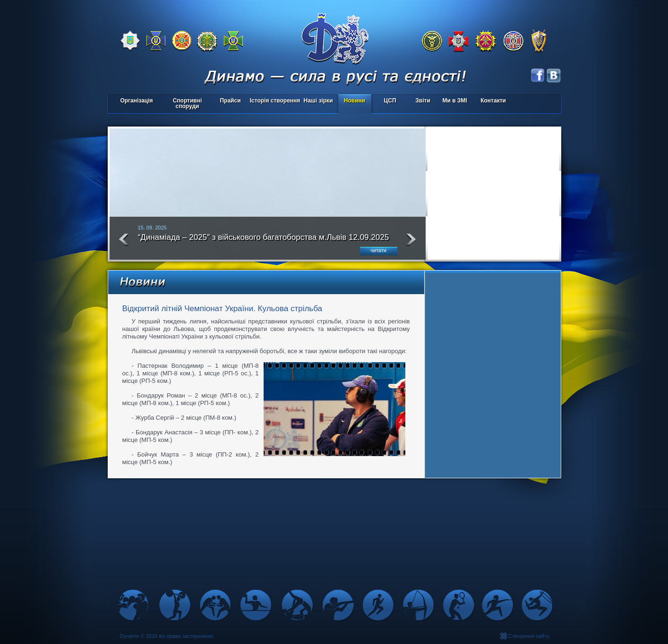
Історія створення (275, 101)
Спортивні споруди (188, 103)
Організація (136, 101)
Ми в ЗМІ (454, 101)
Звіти (423, 101)
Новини (355, 101)
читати (378, 250)
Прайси (230, 101)
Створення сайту (529, 636)
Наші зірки (317, 101)
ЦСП (388, 101)
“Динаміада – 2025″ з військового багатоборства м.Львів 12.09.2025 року (264, 241)
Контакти (493, 101)
